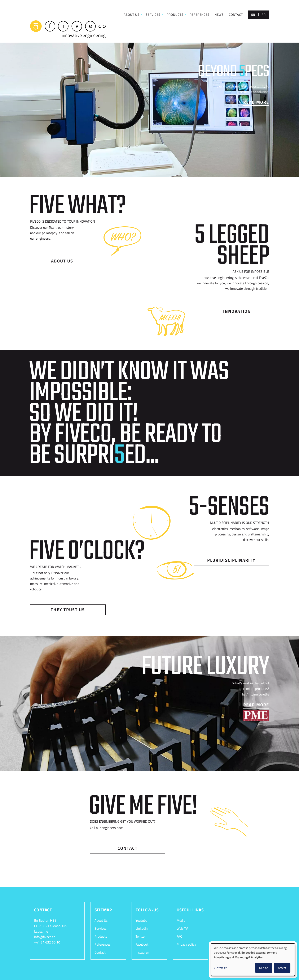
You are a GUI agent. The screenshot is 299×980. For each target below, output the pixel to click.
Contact (128, 848)
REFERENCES (199, 15)
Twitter (141, 936)
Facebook (142, 944)
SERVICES (153, 15)
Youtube (141, 920)
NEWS (219, 15)
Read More (256, 102)
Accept (282, 968)
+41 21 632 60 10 (47, 942)
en (253, 15)
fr (264, 15)
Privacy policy (186, 944)
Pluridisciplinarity (231, 560)
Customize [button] (220, 968)
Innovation (237, 311)
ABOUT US (131, 15)
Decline (264, 968)
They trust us (68, 610)
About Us (101, 920)
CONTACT (236, 15)
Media (181, 920)
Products (101, 936)
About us (62, 261)
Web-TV (182, 928)
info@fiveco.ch (45, 937)
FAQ (180, 936)
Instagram (143, 952)
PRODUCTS (175, 15)
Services (100, 928)
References (102, 944)
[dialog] (253, 960)
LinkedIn (142, 928)
